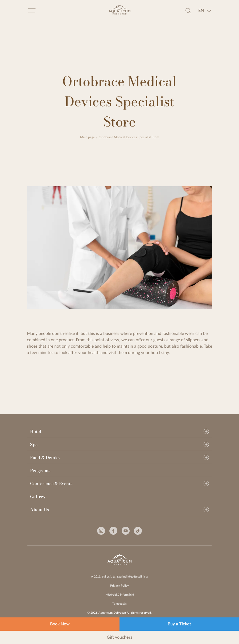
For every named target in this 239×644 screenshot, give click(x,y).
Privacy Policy (119, 586)
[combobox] (205, 11)
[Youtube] (126, 531)
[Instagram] (101, 531)
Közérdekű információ (120, 595)
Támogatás (119, 604)
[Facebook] (113, 531)
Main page (87, 137)
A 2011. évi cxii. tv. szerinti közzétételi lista (120, 577)
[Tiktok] (138, 531)
